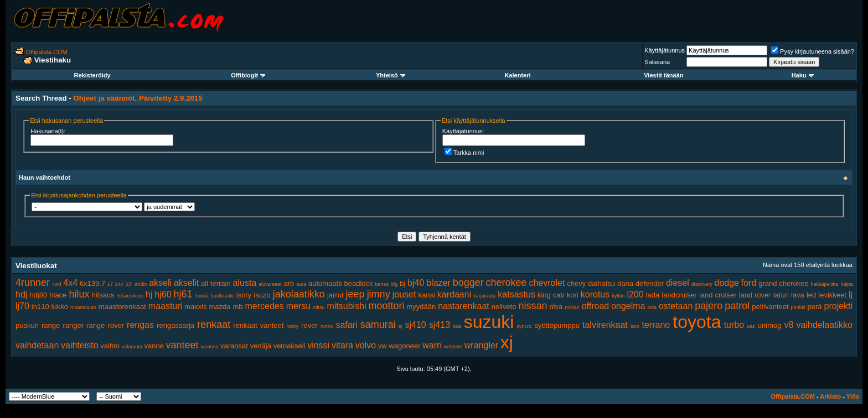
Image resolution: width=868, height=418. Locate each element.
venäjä (261, 346)
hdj (21, 294)
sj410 (415, 325)
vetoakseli (290, 346)
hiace (58, 295)
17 (110, 284)
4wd (57, 284)
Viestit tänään (663, 75)
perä (815, 307)
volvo (366, 345)
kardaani (454, 294)
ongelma (628, 306)
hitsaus (103, 295)
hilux (79, 294)
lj (851, 294)
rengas (140, 325)
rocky (292, 326)
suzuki (489, 322)
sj (401, 326)
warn (432, 345)
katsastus (516, 294)
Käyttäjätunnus (665, 50)
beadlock (359, 283)
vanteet (182, 345)
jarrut (335, 295)
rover (309, 325)
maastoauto (83, 307)
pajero (709, 306)
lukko (60, 307)
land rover (755, 295)
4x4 (70, 283)
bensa (382, 284)
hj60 (163, 294)
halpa (846, 284)
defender (650, 283)
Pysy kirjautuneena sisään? (813, 51)
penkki (798, 307)
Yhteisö (391, 75)
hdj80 (38, 295)
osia (652, 307)
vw (383, 346)
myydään (422, 307)
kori (573, 295)
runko (327, 326)
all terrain (216, 283)
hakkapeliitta (825, 284)
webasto (453, 347)
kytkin (618, 296)
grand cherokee (783, 283)
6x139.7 (92, 283)
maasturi (165, 306)
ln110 (40, 307)
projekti (839, 306)
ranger (73, 325)
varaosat (234, 346)
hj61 (183, 294)
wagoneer (404, 346)
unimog (770, 325)
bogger (468, 283)
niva (556, 307)
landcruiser (679, 295)
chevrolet (547, 283)
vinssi (318, 345)
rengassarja (175, 325)
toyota (697, 322)
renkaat (214, 325)
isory (244, 295)
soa (457, 326)
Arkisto (830, 396)
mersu (298, 306)
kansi (426, 295)
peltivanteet (770, 307)
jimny (379, 294)
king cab (551, 295)
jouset (404, 294)
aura (301, 284)
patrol (737, 306)
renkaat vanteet (258, 325)
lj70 (22, 306)
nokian (572, 307)
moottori (387, 306)
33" (129, 284)
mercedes (264, 306)
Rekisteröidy (92, 75)
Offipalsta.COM (47, 52)
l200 (635, 294)
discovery (702, 284)
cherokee (507, 283)
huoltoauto (223, 296)
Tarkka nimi (464, 153)
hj (149, 294)
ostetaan (676, 306)
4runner (33, 283)
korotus (595, 294)
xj (507, 342)
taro (635, 326)
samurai (378, 325)
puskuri (27, 325)
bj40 (416, 283)
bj (402, 283)
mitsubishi (346, 306)
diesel (678, 283)
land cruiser (718, 295)
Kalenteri (517, 75)
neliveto (504, 307)
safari (346, 325)
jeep (355, 294)
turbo (734, 325)
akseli (160, 283)
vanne (154, 346)
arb (289, 283)
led (811, 295)
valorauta (132, 347)
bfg (394, 284)
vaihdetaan (37, 345)
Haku (803, 75)
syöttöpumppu (557, 325)
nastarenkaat (464, 306)
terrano (656, 325)
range (51, 325)
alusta (245, 283)
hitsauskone (130, 296)
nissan (533, 306)
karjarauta (484, 296)
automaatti (325, 283)
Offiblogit (248, 75)
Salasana (657, 62)
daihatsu (601, 283)
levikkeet (832, 295)
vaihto (110, 346)
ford (749, 283)
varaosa (209, 347)
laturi (781, 295)
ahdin (141, 284)
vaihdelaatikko (825, 325)
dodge (727, 283)
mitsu (319, 307)
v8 (789, 325)
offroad (596, 306)
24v (119, 284)
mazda (219, 307)
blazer (438, 283)
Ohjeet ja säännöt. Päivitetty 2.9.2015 (138, 98)
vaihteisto (80, 345)
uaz (751, 326)
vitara (342, 345)
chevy (576, 283)
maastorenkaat (122, 307)
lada (653, 295)
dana (625, 283)
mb (237, 307)
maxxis (195, 307)
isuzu (262, 295)
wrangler (481, 345)
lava (798, 295)
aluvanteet (270, 284)
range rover (105, 325)
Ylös (853, 396)
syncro (525, 326)
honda (202, 296)
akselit (186, 283)
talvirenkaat (605, 325)
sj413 (440, 325)
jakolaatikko (299, 294)
